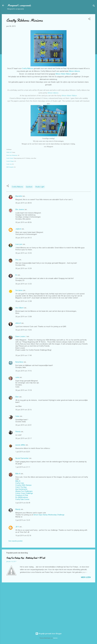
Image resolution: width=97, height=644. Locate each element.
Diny (17, 260)
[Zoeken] (94, 6)
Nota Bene (19, 362)
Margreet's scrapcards (19, 5)
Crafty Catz (9, 164)
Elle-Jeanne (20, 209)
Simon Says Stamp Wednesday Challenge (49, 515)
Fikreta (18, 432)
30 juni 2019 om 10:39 (24, 268)
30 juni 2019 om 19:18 (24, 390)
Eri (17, 275)
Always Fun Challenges (24, 491)
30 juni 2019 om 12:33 (24, 284)
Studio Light (40, 187)
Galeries (55, 638)
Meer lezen (86, 577)
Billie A (18, 474)
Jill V (17, 527)
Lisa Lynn (19, 244)
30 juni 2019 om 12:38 (24, 301)
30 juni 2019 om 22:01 (24, 425)
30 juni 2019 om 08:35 (24, 203)
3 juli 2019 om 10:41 (23, 520)
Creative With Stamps (23, 485)
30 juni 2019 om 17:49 (24, 355)
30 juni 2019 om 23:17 (24, 438)
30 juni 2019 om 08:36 (24, 222)
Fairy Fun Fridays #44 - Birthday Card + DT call (26, 558)
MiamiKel (19, 196)
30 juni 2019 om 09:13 (24, 238)
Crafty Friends (10, 158)
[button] (89, 19)
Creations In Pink (22, 495)
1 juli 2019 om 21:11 (23, 467)
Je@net (18, 229)
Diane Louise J (21, 336)
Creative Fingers (10, 161)
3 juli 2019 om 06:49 (23, 503)
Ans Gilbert (20, 308)
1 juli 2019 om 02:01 (23, 452)
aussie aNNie (20, 445)
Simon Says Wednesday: (12, 155)
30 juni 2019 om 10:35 (24, 253)
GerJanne (19, 290)
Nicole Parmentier (22, 458)
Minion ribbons (74, 71)
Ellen (17, 397)
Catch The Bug (21, 487)
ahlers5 (18, 323)
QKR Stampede (10, 167)
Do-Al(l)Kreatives (22, 497)
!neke (17, 416)
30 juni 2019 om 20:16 (24, 410)
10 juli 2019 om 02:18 (23, 536)
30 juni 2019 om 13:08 (24, 317)
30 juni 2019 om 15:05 (24, 330)
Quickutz (29, 187)
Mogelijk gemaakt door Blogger (49, 634)
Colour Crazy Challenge (24, 493)
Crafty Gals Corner (22, 499)
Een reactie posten (16, 541)
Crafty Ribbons (28, 68)
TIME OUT (9, 152)
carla (17, 377)
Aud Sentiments (21, 489)
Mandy (18, 509)
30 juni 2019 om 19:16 (24, 371)
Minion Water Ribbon (63, 74)
